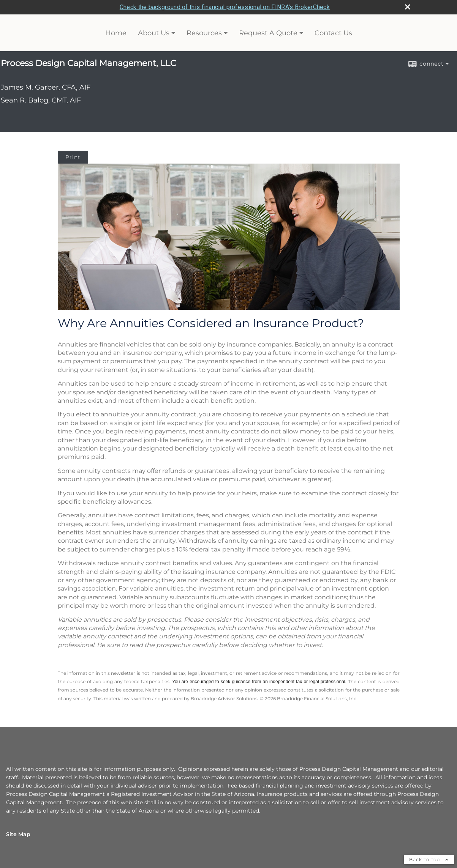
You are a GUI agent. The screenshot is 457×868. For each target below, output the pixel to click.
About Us (154, 33)
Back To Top (429, 859)
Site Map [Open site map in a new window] (18, 834)
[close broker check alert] (408, 7)
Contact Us (333, 33)
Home (116, 33)
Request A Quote (268, 33)
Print (73, 157)
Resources (204, 33)
